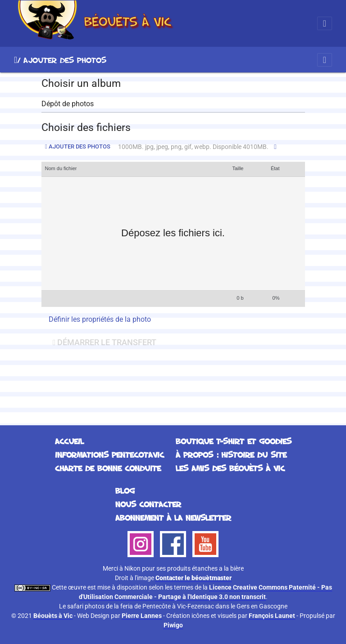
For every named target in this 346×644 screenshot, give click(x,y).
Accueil (16, 60)
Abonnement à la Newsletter (173, 518)
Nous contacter (148, 504)
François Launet (272, 616)
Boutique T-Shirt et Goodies (234, 441)
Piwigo (173, 625)
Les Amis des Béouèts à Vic (230, 468)
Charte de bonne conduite (108, 468)
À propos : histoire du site (231, 455)
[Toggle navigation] (325, 23)
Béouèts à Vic (53, 616)
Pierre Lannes (142, 616)
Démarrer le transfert (105, 342)
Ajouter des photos (78, 146)
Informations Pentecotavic (109, 455)
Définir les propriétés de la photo (100, 319)
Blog (125, 491)
